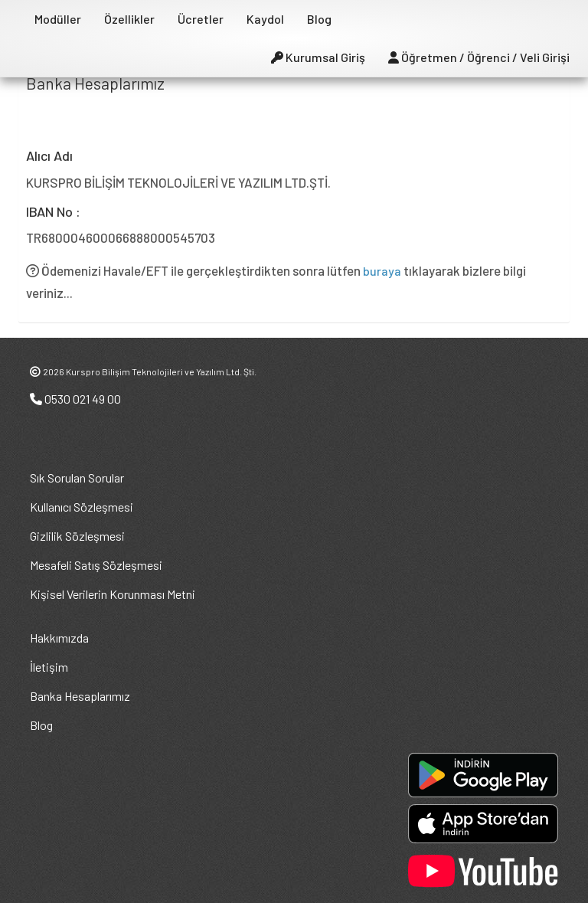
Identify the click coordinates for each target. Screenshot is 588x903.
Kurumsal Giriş (318, 57)
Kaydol (265, 19)
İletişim (49, 667)
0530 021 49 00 (75, 399)
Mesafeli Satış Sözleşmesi (96, 565)
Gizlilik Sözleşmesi (77, 536)
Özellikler (129, 19)
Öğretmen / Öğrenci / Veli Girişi (479, 57)
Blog (319, 19)
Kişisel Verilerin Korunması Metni (113, 594)
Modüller (58, 19)
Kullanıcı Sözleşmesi (82, 507)
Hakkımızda (59, 638)
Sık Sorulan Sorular (77, 478)
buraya (382, 271)
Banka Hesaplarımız (80, 696)
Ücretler (201, 19)
